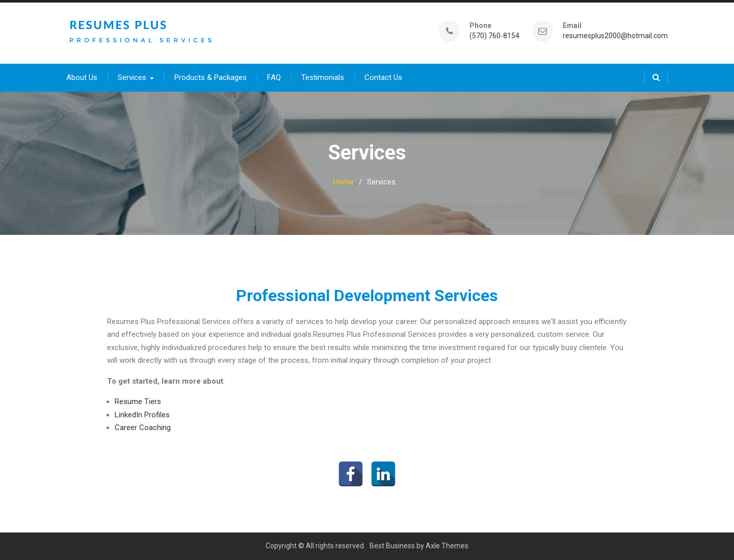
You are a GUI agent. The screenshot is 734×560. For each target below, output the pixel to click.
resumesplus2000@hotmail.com (615, 36)
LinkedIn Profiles (142, 415)
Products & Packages (211, 77)
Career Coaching (143, 428)
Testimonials (323, 77)
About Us (82, 77)
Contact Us (383, 77)
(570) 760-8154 (494, 36)
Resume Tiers (138, 402)
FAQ (274, 77)
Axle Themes (447, 546)
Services (132, 77)
